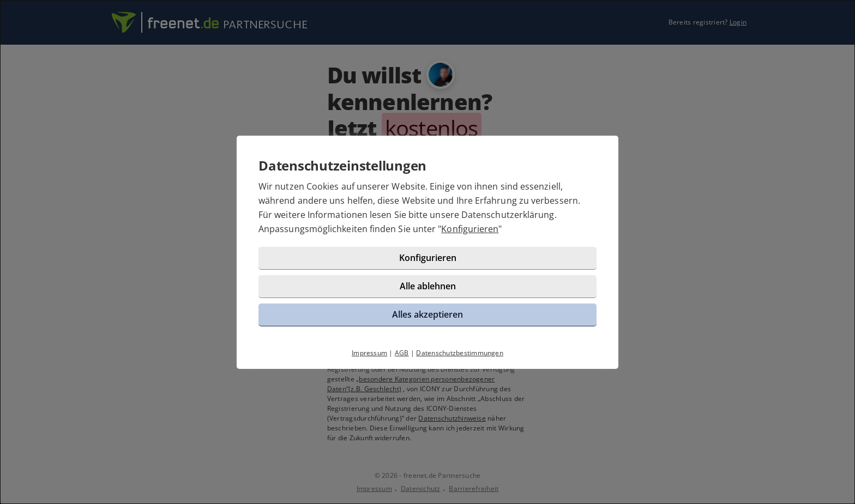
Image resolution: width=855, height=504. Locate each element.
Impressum (369, 353)
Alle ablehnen (428, 286)
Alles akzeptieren (427, 314)
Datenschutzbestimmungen (460, 353)
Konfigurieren (470, 229)
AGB (402, 353)
